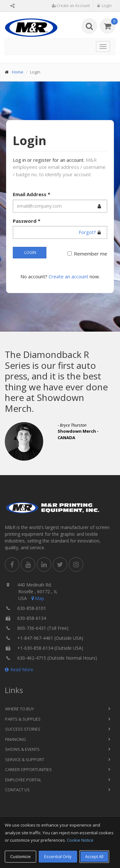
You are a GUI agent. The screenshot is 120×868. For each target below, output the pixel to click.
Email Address (32, 194)
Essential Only (58, 856)
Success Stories (23, 729)
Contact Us (17, 790)
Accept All (94, 856)
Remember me (91, 254)
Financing (16, 739)
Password (27, 221)
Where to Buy (20, 709)
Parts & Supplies (23, 719)
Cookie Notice (80, 840)
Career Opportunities (28, 769)
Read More (19, 669)
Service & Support (25, 759)
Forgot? (87, 232)
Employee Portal (23, 780)
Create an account (68, 276)
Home (18, 72)
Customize (20, 856)
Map (37, 598)
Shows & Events (22, 749)
